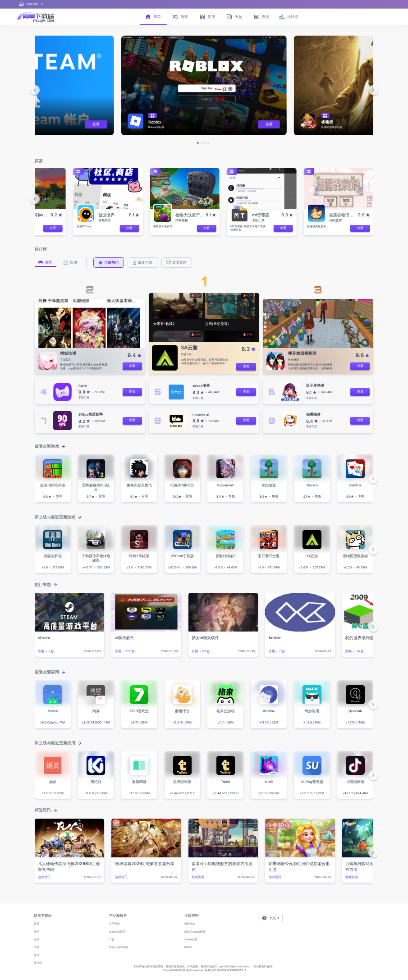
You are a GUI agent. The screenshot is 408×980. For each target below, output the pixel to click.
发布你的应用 (117, 932)
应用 (37, 932)
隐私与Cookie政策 (195, 932)
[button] (35, 90)
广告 (112, 939)
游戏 (37, 939)
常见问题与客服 (119, 947)
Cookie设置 (191, 939)
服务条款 (190, 924)
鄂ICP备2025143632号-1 (231, 970)
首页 (37, 924)
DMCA (188, 947)
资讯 (37, 955)
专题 (37, 947)
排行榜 (38, 963)
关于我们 (115, 924)
